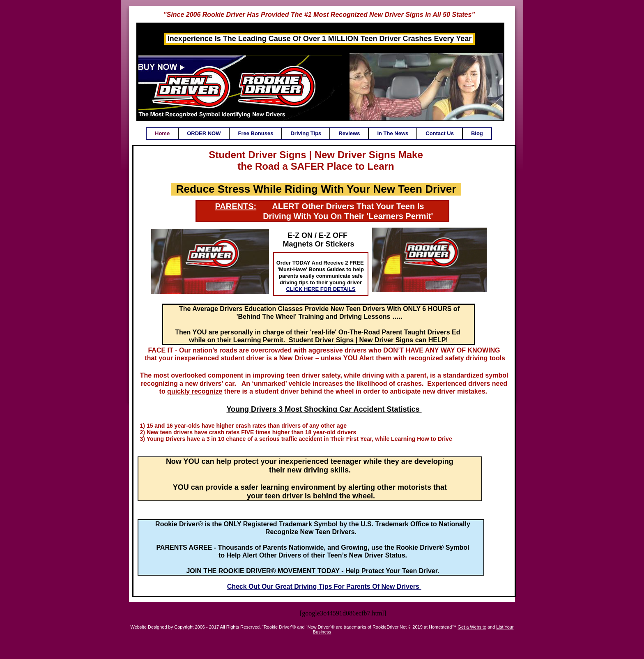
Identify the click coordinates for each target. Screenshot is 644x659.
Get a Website (472, 627)
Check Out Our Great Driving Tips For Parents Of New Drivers (324, 586)
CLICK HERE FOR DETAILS (321, 289)
